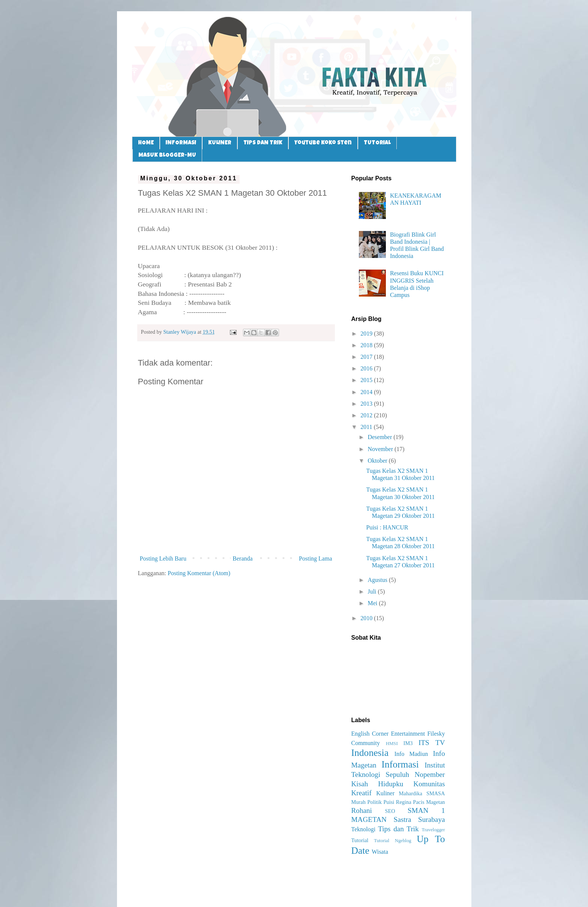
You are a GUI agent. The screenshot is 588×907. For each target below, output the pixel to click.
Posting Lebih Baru (163, 558)
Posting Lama (315, 558)
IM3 (408, 743)
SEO (390, 811)
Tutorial (360, 840)
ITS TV (432, 743)
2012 (367, 415)
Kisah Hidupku (377, 784)
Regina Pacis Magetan (421, 802)
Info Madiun (411, 754)
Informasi (400, 764)
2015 (367, 380)
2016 (367, 368)
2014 (367, 392)
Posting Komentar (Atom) (199, 573)
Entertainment (408, 734)
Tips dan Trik (398, 829)
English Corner (370, 734)
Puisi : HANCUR (387, 527)
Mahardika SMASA (422, 793)
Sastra (403, 819)
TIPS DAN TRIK (263, 143)
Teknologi (364, 829)
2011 (367, 427)
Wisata (380, 852)
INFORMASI (181, 143)
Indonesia (370, 753)
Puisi (389, 802)
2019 (367, 334)
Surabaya (431, 819)
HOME (146, 143)
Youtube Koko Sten (323, 143)
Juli (373, 591)
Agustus (378, 580)
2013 (367, 404)
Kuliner (385, 793)
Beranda (242, 558)
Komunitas (429, 784)
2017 (367, 357)
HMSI (392, 744)
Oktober (378, 461)
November (381, 449)
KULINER (220, 143)
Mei (373, 603)
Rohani (362, 810)
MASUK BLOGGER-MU (167, 155)
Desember (380, 437)
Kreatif (361, 793)
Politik (374, 802)
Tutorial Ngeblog (392, 841)
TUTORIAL (377, 143)
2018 (367, 345)
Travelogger (433, 830)
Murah (358, 802)
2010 (367, 618)
